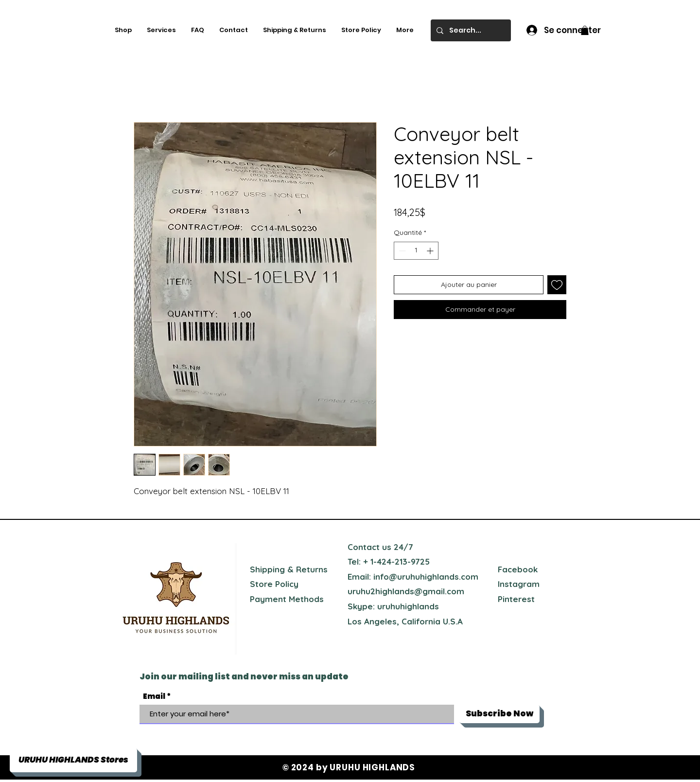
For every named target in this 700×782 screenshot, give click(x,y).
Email (154, 696)
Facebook (518, 569)
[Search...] (470, 30)
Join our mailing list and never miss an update (244, 676)
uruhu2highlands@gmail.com (406, 591)
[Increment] (431, 251)
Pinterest (516, 599)
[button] (585, 30)
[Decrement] (401, 251)
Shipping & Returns (289, 569)
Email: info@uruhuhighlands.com (413, 577)
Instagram (519, 584)
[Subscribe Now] (499, 714)
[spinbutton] (416, 251)
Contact (364, 547)
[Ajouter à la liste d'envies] (557, 285)
